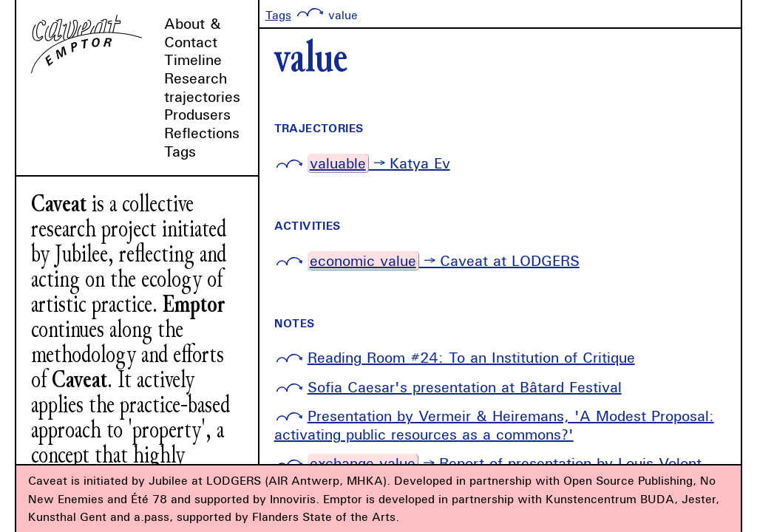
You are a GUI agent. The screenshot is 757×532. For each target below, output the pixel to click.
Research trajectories (202, 87)
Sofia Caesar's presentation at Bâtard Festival (465, 387)
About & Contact (193, 33)
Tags (180, 151)
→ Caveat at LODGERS (444, 261)
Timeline (193, 59)
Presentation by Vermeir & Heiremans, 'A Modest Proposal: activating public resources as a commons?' (494, 425)
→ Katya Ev (379, 163)
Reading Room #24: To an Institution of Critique (471, 357)
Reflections (202, 133)
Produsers (197, 114)
